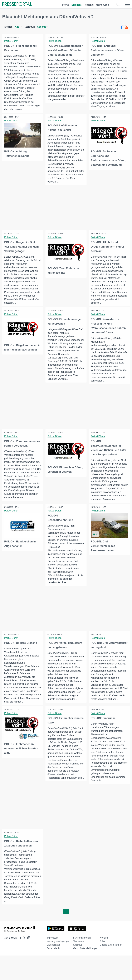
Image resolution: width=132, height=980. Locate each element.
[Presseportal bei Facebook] (20, 944)
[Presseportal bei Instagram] (28, 943)
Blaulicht (77, 5)
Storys (66, 5)
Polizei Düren (11, 41)
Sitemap (78, 951)
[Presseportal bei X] (23, 944)
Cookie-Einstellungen (111, 951)
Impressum (52, 944)
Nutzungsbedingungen (58, 947)
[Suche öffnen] (118, 4)
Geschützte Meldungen (85, 954)
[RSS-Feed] (126, 27)
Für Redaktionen (82, 944)
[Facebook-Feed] (122, 27)
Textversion (79, 947)
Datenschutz (53, 951)
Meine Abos (102, 5)
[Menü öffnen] (127, 4)
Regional (89, 5)
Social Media (53, 954)
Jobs (102, 947)
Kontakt (104, 944)
